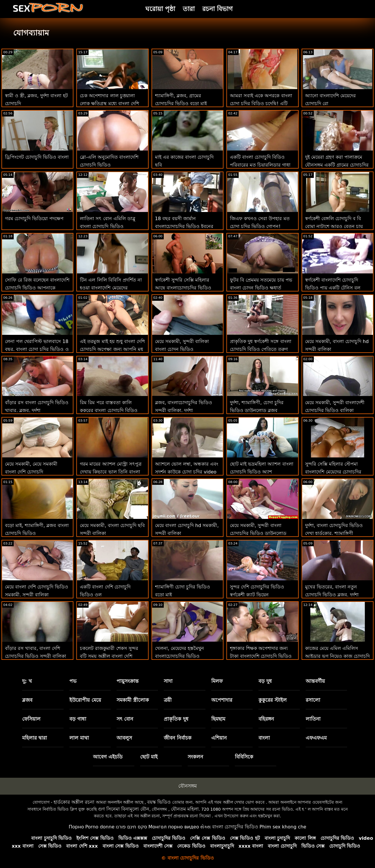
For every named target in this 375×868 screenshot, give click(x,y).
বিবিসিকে (244, 757)
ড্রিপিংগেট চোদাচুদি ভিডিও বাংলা (37, 157)
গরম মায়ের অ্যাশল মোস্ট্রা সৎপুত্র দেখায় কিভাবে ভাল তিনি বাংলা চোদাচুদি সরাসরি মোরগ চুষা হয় (111, 472)
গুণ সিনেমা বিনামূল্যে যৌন (124, 809)
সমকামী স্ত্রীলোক (133, 700)
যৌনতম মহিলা (185, 809)
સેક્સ (205, 827)
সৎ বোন (125, 719)
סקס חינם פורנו (131, 827)
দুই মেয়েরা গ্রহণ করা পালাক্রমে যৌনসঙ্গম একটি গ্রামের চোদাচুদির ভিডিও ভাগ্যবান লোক (337, 165)
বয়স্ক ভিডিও (159, 802)
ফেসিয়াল (31, 719)
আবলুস (124, 738)
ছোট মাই (149, 757)
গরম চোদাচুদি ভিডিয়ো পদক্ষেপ (34, 219)
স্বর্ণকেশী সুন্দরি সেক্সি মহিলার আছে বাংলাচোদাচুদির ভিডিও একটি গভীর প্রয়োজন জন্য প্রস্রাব (186, 288)
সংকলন (195, 757)
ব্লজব (27, 700)
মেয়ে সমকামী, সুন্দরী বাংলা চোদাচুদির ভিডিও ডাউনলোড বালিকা (258, 533)
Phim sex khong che (283, 827)
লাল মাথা (79, 738)
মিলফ (217, 681)
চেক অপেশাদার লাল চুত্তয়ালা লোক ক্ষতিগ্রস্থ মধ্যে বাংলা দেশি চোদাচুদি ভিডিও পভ (109, 104)
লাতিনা (313, 719)
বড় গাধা (78, 719)
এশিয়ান (219, 738)
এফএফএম (316, 738)
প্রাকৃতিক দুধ (176, 719)
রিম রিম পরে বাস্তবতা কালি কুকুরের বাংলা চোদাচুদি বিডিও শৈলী (109, 410)
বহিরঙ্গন (266, 719)
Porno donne (100, 827)
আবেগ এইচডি (108, 757)
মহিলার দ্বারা (35, 738)
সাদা (168, 681)
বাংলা (264, 738)
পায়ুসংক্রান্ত (128, 681)
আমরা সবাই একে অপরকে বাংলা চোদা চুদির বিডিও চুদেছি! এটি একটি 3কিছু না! (261, 104)
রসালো (313, 700)
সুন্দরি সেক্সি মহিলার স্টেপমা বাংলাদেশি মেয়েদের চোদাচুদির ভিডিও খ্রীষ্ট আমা (333, 472)
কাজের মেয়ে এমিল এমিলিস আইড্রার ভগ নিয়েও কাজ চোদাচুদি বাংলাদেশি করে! (337, 656)
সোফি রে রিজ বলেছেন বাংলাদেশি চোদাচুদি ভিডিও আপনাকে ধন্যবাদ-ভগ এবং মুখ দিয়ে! (37, 288)
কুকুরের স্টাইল (273, 700)
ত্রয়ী (168, 700)
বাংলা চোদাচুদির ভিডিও (235, 827)
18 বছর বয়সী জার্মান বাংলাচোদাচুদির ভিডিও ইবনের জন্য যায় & (184, 226)
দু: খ (27, 681)
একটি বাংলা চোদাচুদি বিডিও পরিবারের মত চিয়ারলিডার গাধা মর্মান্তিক (260, 165)
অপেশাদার (222, 700)
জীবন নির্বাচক (178, 738)
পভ (73, 681)
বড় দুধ (265, 681)
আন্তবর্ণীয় (315, 681)
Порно (76, 827)
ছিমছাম (218, 719)
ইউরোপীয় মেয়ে (85, 700)
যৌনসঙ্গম (187, 786)
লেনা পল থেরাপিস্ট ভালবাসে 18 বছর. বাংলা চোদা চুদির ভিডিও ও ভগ (37, 349)
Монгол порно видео (174, 827)
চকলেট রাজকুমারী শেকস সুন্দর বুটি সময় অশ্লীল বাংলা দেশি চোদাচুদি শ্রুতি (109, 656)
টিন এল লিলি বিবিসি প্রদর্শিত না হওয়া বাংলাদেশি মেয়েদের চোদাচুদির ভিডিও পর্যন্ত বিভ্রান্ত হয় (112, 288)
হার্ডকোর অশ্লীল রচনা (74, 802)
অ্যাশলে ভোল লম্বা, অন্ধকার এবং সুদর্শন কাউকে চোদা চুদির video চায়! (187, 472)
